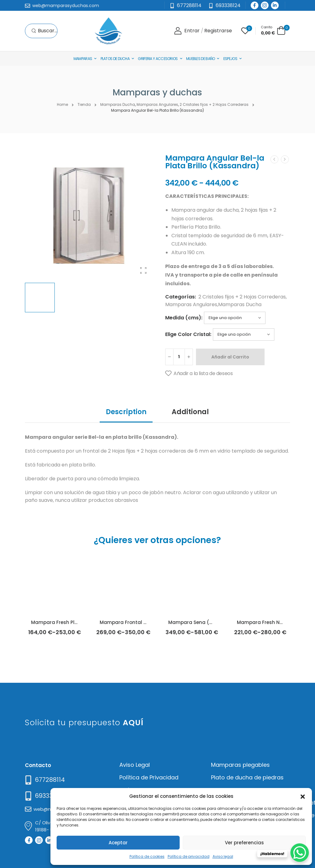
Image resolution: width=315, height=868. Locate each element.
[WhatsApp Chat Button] (300, 853)
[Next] (285, 159)
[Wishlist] (245, 31)
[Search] (44, 31)
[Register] (218, 31)
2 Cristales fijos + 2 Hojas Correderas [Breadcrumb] (214, 104)
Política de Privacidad (149, 777)
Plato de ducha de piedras (247, 777)
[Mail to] (62, 6)
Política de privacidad (189, 856)
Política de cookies (147, 856)
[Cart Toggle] (273, 30)
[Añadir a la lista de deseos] (199, 374)
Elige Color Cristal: (188, 334)
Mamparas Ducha (240, 304)
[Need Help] (224, 6)
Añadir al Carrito (230, 357)
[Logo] (108, 31)
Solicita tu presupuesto (84, 723)
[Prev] (274, 159)
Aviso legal (223, 856)
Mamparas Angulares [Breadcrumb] (157, 104)
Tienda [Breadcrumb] (84, 104)
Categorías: (181, 297)
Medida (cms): (184, 318)
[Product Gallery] (143, 270)
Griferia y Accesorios (158, 59)
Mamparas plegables (240, 765)
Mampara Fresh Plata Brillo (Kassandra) (80, 622)
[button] (303, 796)
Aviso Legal (135, 765)
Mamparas (83, 59)
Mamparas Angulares (191, 304)
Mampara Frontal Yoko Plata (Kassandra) (151, 622)
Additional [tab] (190, 412)
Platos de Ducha (115, 59)
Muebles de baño (201, 59)
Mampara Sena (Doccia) (198, 622)
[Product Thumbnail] (89, 216)
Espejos (230, 59)
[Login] (187, 31)
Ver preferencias (244, 843)
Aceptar (118, 843)
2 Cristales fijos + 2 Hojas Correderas (242, 297)
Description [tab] (126, 412)
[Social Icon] (255, 5)
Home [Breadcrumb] (62, 104)
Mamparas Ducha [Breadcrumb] (118, 104)
